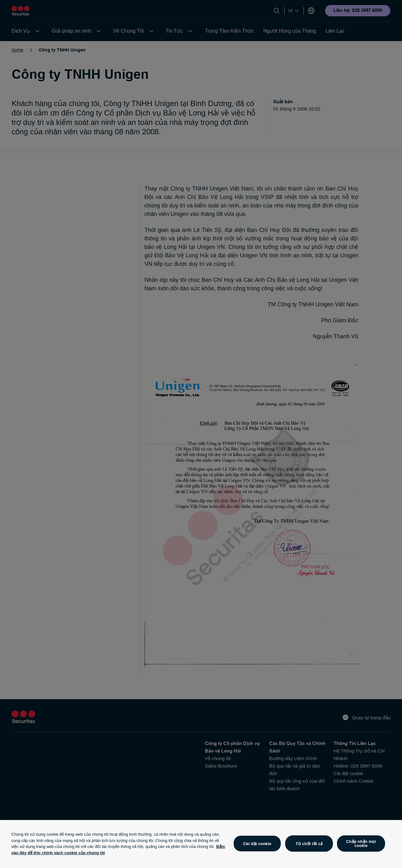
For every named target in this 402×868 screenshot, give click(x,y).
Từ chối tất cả (309, 844)
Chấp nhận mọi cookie (361, 844)
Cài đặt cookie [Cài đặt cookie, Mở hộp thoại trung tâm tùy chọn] (257, 844)
